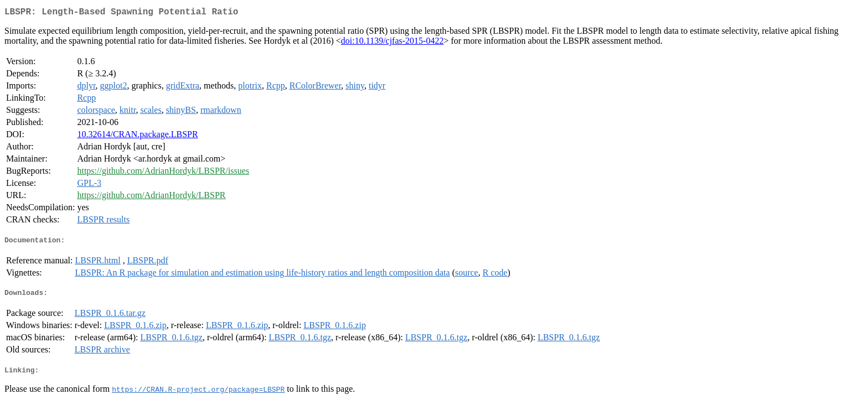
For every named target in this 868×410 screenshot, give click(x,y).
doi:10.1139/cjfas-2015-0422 (392, 43)
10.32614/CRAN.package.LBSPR (137, 136)
